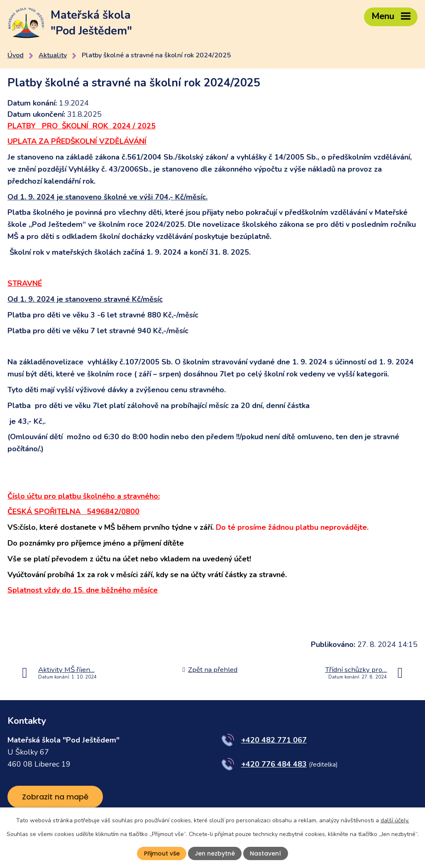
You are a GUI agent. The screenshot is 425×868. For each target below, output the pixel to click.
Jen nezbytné (215, 853)
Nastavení (265, 853)
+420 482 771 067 (274, 740)
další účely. (395, 820)
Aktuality (53, 55)
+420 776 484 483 (274, 764)
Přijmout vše (162, 853)
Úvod (16, 55)
